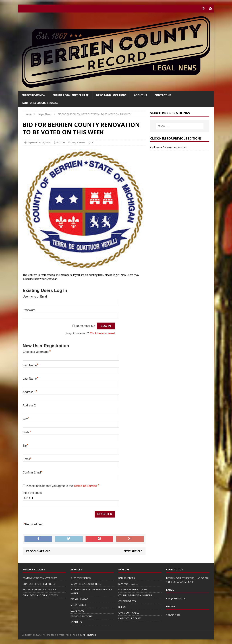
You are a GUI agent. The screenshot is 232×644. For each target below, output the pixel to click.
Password (29, 310)
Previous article (38, 551)
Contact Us (163, 95)
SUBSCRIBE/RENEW (81, 578)
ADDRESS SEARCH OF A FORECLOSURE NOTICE (91, 591)
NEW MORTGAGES (128, 584)
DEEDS (122, 607)
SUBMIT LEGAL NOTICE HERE (71, 95)
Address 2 (29, 405)
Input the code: (32, 493)
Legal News (79, 142)
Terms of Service (86, 486)
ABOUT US (76, 622)
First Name (31, 365)
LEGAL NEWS (77, 611)
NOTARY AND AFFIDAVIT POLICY (39, 589)
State (27, 432)
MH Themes (89, 635)
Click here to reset (102, 333)
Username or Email (35, 297)
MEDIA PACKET (78, 605)
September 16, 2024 (39, 142)
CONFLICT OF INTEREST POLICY (39, 584)
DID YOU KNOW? (79, 599)
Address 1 (30, 392)
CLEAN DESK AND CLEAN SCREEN (40, 595)
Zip (25, 446)
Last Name (30, 379)
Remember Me (86, 326)
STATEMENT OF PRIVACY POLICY (40, 578)
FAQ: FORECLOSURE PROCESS (40, 103)
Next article (133, 551)
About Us (140, 95)
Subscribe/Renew (34, 95)
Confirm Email (33, 472)
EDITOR (61, 142)
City (26, 419)
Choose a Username (37, 352)
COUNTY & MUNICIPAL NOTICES (135, 595)
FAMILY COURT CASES (130, 618)
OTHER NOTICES (127, 601)
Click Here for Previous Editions (169, 147)
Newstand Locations (111, 95)
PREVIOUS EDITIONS (81, 616)
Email (27, 459)
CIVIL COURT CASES (129, 613)
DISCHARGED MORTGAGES (133, 589)
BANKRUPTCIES (127, 578)
